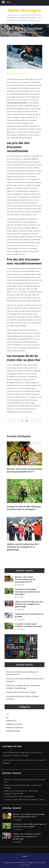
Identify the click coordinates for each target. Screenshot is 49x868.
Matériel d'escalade (13, 731)
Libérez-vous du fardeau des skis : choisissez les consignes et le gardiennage (23, 547)
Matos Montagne (24, 10)
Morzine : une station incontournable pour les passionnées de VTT (24, 470)
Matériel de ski (25, 73)
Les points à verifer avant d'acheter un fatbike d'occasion (28, 625)
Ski (7, 717)
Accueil (24, 856)
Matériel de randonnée (14, 724)
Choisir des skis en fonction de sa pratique (21, 692)
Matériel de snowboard (14, 728)
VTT (8, 714)
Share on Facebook (22, 421)
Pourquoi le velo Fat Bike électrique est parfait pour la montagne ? (24, 508)
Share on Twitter (27, 421)
